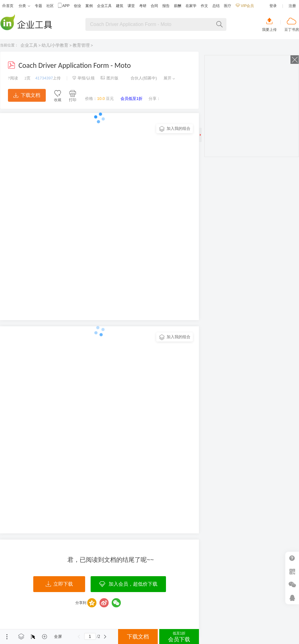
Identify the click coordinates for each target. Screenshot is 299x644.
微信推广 (292, 585)
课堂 (131, 6)
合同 (154, 6)
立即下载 (59, 584)
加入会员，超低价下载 (133, 584)
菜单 (7, 637)
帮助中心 (292, 558)
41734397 (44, 78)
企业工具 (104, 6)
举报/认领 (84, 78)
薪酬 (178, 6)
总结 (216, 6)
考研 (143, 6)
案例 (89, 6)
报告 (166, 6)
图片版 (110, 78)
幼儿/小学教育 (55, 45)
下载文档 (27, 95)
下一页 (105, 637)
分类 (24, 6)
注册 (292, 6)
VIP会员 (245, 6)
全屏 (58, 637)
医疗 (228, 6)
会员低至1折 (131, 99)
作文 (204, 6)
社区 (50, 6)
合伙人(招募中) (141, 78)
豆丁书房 (292, 30)
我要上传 (269, 30)
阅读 (13, 78)
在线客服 (292, 598)
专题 (38, 6)
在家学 (191, 6)
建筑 (120, 6)
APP (64, 6)
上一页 (79, 637)
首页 (8, 6)
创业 (77, 6)
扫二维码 (292, 571)
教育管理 (81, 45)
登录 (273, 6)
